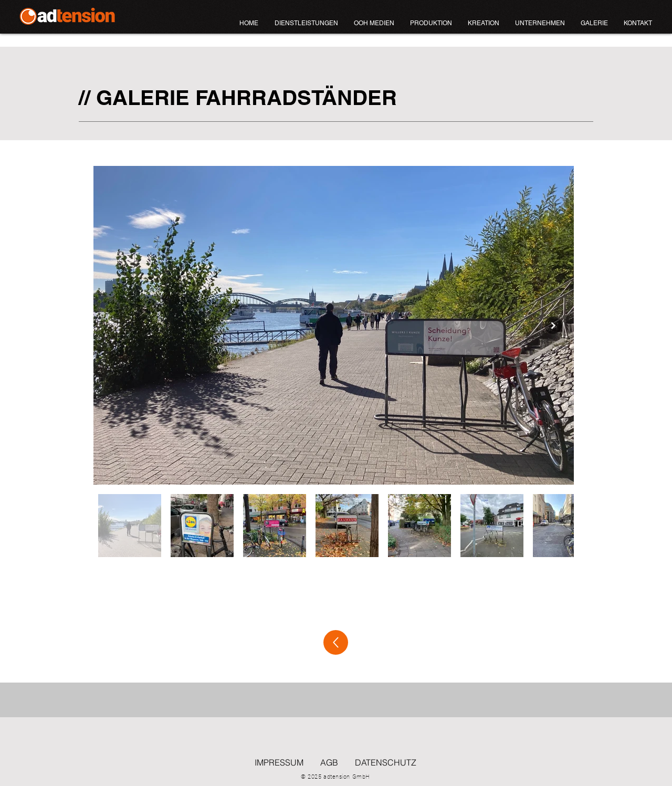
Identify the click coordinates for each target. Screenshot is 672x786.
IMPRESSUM (279, 762)
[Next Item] (553, 325)
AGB (329, 762)
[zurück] (336, 642)
